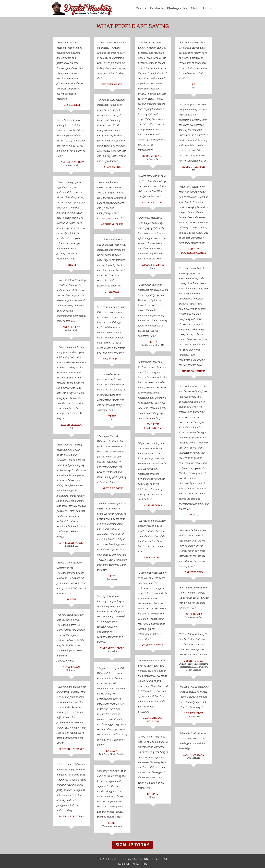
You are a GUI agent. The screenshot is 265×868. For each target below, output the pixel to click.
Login (207, 8)
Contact (162, 859)
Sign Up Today (132, 845)
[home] (82, 8)
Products (157, 8)
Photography (177, 8)
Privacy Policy (107, 859)
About (195, 8)
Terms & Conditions (136, 859)
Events (141, 8)
